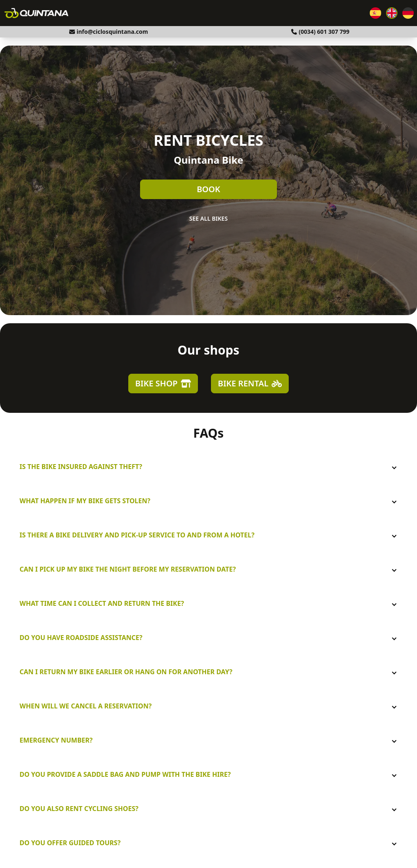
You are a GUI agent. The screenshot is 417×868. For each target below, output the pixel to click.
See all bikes (208, 218)
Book (208, 189)
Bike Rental (250, 383)
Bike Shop (163, 383)
